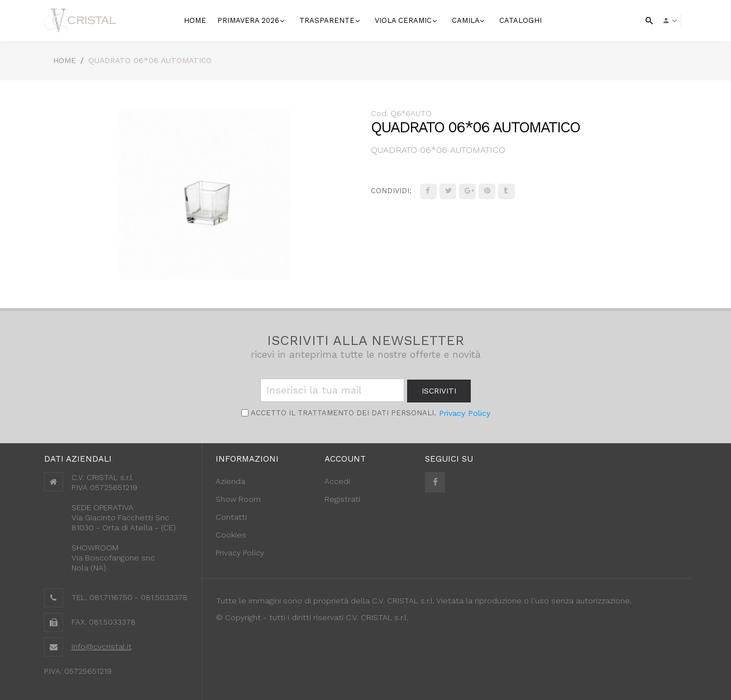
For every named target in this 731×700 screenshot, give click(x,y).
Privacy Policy (465, 413)
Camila (467, 20)
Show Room (238, 499)
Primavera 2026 (249, 20)
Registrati (342, 499)
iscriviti (439, 391)
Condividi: (391, 191)
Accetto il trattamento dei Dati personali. (342, 413)
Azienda (230, 481)
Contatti (231, 517)
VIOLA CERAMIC (404, 20)
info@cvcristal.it (102, 646)
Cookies (231, 535)
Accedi (337, 481)
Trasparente (328, 20)
